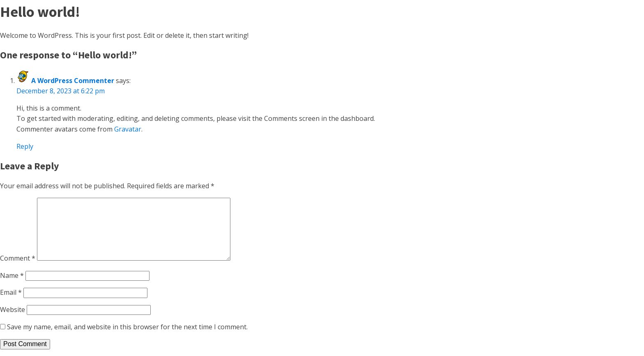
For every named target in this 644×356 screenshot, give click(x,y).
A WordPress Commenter (73, 81)
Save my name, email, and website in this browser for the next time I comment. (127, 327)
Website (13, 310)
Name (12, 275)
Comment (18, 258)
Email (11, 292)
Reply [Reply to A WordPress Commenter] (25, 146)
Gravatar (128, 129)
